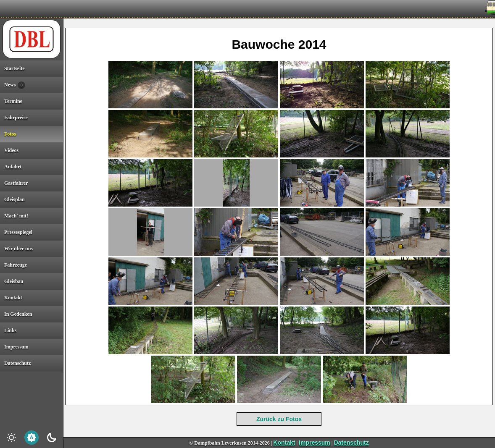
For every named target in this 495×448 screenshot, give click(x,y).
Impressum (315, 443)
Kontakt (284, 443)
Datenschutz (351, 443)
